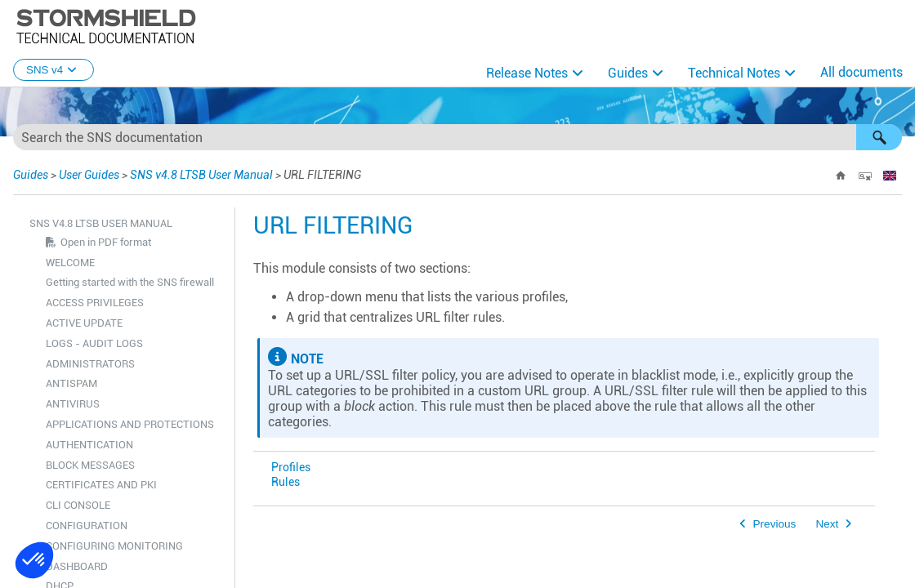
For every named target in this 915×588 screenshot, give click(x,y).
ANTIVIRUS (73, 404)
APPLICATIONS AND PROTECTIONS (130, 424)
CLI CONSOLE (78, 505)
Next (827, 524)
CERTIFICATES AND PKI (101, 485)
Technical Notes (734, 73)
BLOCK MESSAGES (90, 465)
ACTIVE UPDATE (84, 323)
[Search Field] (457, 137)
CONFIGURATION (87, 526)
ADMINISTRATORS (90, 364)
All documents (861, 72)
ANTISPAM (71, 383)
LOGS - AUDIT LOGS (94, 343)
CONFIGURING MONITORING (114, 546)
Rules (286, 482)
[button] (879, 137)
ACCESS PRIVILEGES (95, 303)
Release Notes (527, 73)
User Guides (89, 175)
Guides (628, 73)
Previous (775, 524)
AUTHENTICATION (89, 445)
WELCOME (70, 263)
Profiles (291, 468)
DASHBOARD (77, 566)
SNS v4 (54, 70)
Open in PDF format (106, 242)
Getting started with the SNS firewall (130, 282)
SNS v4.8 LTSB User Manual (201, 175)
